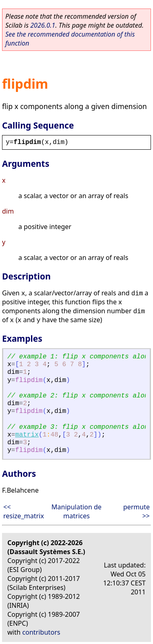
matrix (27, 435)
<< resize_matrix (24, 511)
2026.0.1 (43, 25)
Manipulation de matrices (76, 511)
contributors (41, 632)
